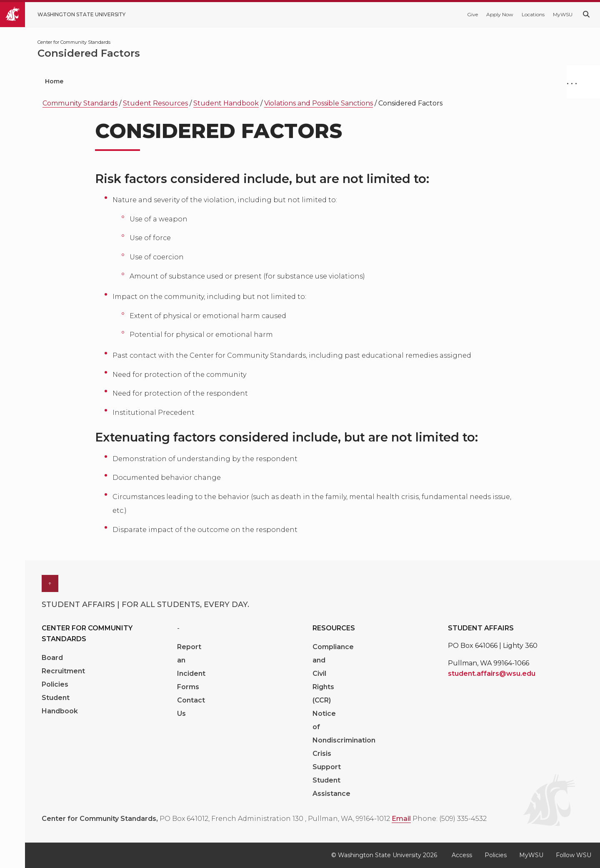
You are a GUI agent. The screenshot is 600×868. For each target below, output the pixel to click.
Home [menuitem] (54, 81)
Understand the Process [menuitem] (185, 81)
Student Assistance (331, 787)
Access (462, 855)
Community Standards (80, 103)
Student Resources (155, 103)
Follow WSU (574, 855)
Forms (188, 687)
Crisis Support (327, 760)
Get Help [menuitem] (103, 81)
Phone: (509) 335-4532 (450, 819)
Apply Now (500, 14)
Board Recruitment (63, 664)
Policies (55, 684)
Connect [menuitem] (353, 81)
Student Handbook (226, 103)
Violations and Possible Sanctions (319, 103)
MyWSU (563, 14)
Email (401, 819)
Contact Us (191, 707)
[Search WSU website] (586, 14)
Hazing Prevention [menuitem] (281, 81)
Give (472, 14)
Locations (533, 14)
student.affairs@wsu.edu (492, 674)
